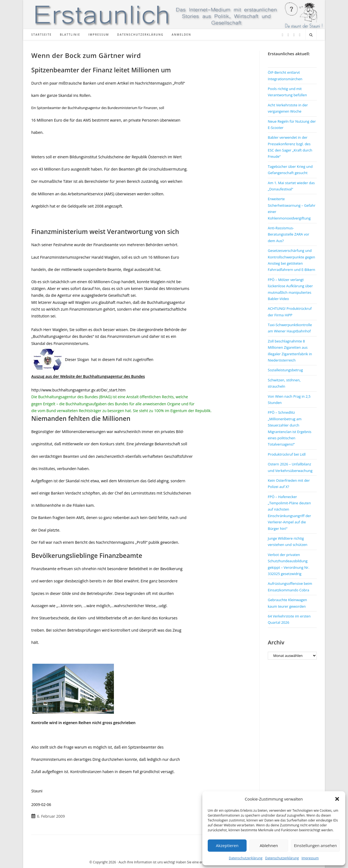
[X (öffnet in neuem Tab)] (283, 35)
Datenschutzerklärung (246, 858)
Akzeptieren (227, 845)
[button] (337, 799)
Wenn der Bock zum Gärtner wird (86, 55)
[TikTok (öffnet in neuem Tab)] (300, 35)
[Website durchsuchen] (311, 35)
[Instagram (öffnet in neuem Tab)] (294, 35)
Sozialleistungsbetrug (285, 370)
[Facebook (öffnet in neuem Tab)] (288, 35)
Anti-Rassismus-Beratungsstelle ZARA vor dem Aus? (288, 234)
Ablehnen (269, 845)
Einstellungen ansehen (315, 845)
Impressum (310, 858)
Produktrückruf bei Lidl (287, 454)
